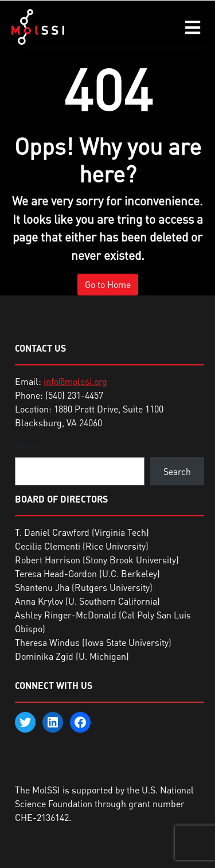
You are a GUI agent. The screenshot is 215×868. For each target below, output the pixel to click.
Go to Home (108, 285)
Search (29, 446)
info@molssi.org (75, 382)
